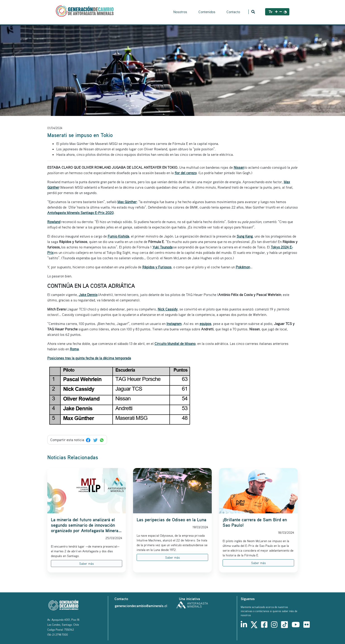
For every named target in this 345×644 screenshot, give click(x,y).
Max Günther (127, 202)
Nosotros (180, 12)
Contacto (233, 12)
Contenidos (207, 12)
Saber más (87, 563)
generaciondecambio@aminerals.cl (141, 606)
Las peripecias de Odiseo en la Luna (171, 520)
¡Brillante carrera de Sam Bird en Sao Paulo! (255, 522)
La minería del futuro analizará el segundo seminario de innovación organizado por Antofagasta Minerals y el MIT (86, 525)
